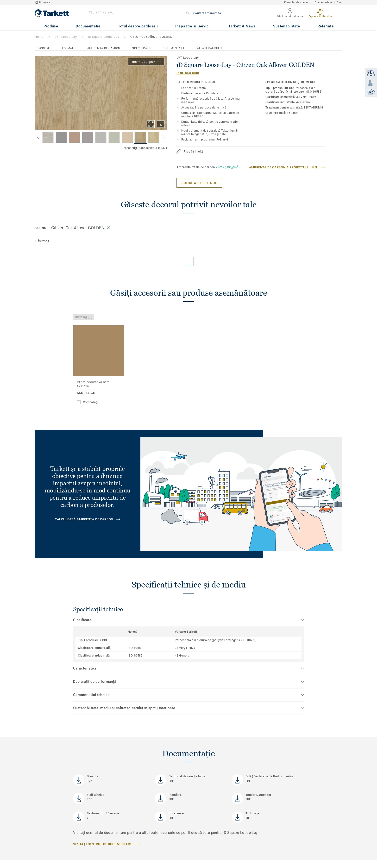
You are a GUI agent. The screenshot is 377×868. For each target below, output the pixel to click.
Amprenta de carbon (104, 48)
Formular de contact (297, 3)
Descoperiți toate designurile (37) (144, 148)
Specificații (141, 48)
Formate (69, 48)
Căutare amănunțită (207, 13)
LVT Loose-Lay (66, 37)
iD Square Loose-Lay (104, 37)
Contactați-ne (323, 3)
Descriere (42, 48)
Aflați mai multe (210, 48)
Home (39, 37)
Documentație (174, 48)
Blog (340, 3)
